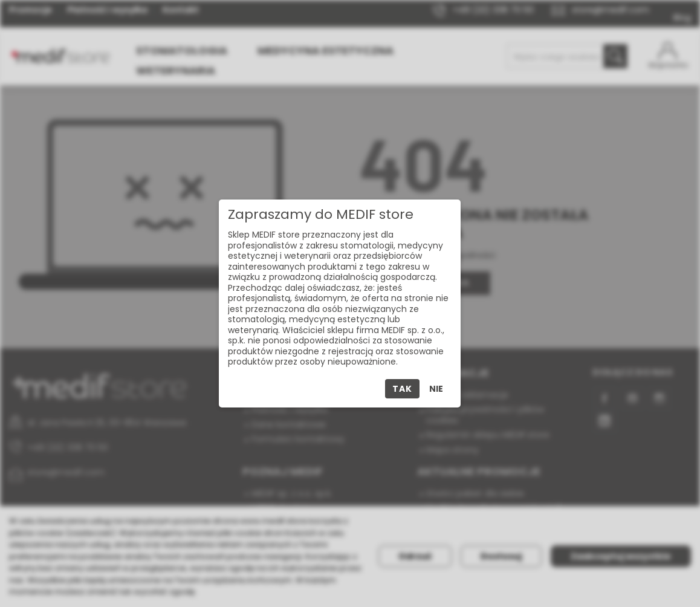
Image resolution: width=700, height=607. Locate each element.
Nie (436, 389)
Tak (402, 389)
